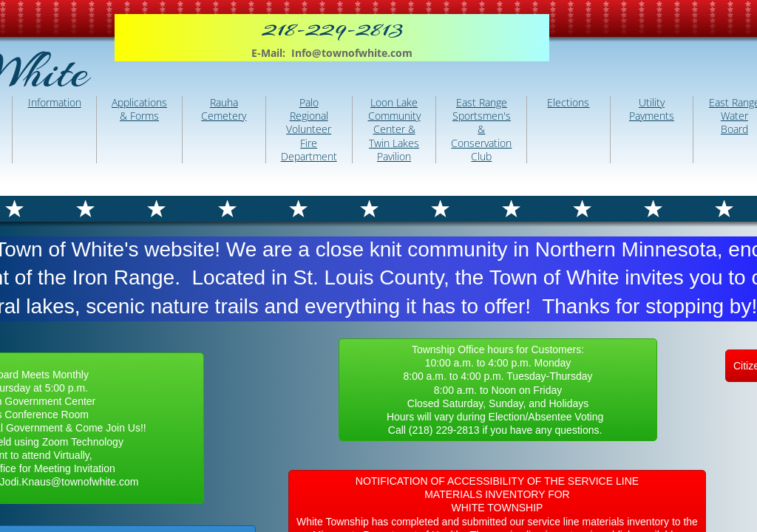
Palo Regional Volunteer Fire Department (309, 129)
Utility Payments (652, 109)
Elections (568, 102)
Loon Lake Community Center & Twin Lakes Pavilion (394, 129)
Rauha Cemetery (224, 109)
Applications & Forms (139, 109)
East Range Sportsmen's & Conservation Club (481, 129)
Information (55, 102)
